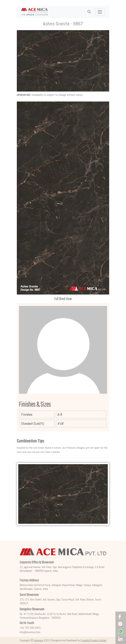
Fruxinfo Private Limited (94, 640)
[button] (89, 12)
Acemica (39, 640)
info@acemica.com (30, 632)
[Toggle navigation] (100, 12)
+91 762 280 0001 (30, 628)
